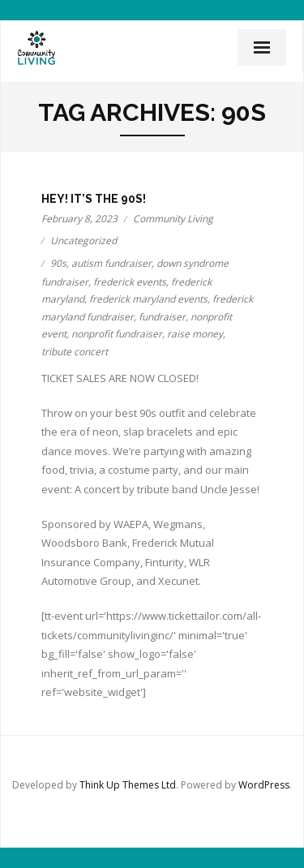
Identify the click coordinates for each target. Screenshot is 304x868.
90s (58, 263)
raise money (195, 334)
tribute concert (75, 352)
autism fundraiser (111, 263)
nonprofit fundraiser (117, 334)
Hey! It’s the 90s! (94, 199)
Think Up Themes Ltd (128, 785)
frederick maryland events (148, 299)
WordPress (264, 785)
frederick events (130, 282)
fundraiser (162, 317)
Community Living (173, 219)
